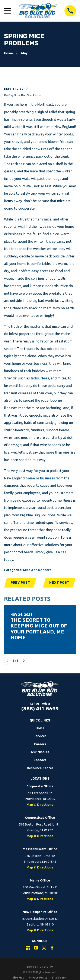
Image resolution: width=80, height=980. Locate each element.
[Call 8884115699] (70, 11)
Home (40, 728)
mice (34, 171)
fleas (45, 378)
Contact (40, 760)
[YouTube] (36, 948)
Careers (40, 744)
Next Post (59, 583)
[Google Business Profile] (28, 948)
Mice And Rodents (37, 570)
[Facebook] (52, 948)
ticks (35, 378)
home (30, 478)
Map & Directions (40, 804)
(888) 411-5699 (40, 709)
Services (40, 736)
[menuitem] (18, 978)
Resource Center (40, 768)
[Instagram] (44, 948)
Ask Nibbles (40, 752)
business (47, 478)
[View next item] (24, 661)
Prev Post (20, 583)
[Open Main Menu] (8, 11)
